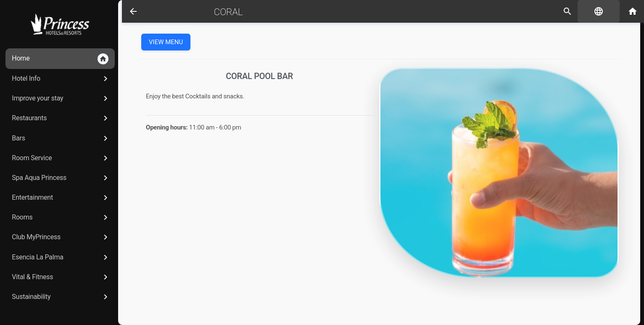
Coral (222, 12)
